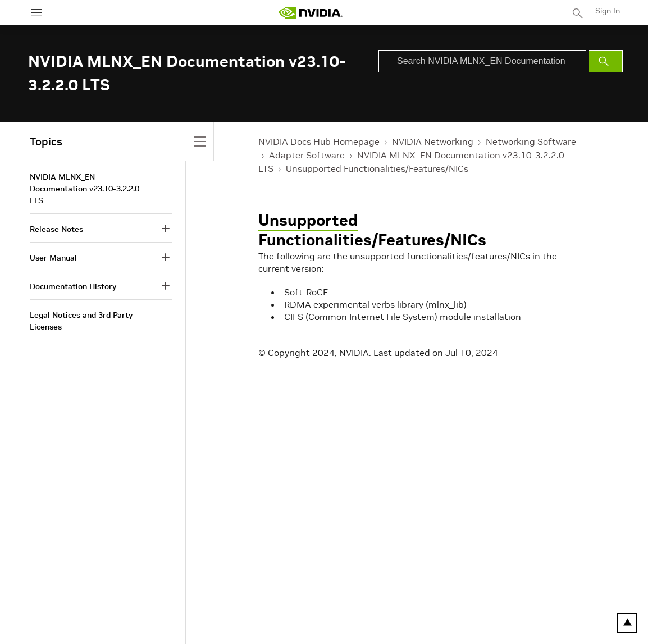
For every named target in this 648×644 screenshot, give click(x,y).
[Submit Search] (606, 61)
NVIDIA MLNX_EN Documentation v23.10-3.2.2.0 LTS (85, 189)
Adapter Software (307, 155)
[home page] (311, 13)
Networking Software (531, 141)
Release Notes (56, 229)
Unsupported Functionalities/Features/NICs (377, 168)
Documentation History (73, 286)
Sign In (608, 11)
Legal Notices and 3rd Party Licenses (81, 321)
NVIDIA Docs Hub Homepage (319, 141)
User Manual (53, 258)
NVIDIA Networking (433, 141)
